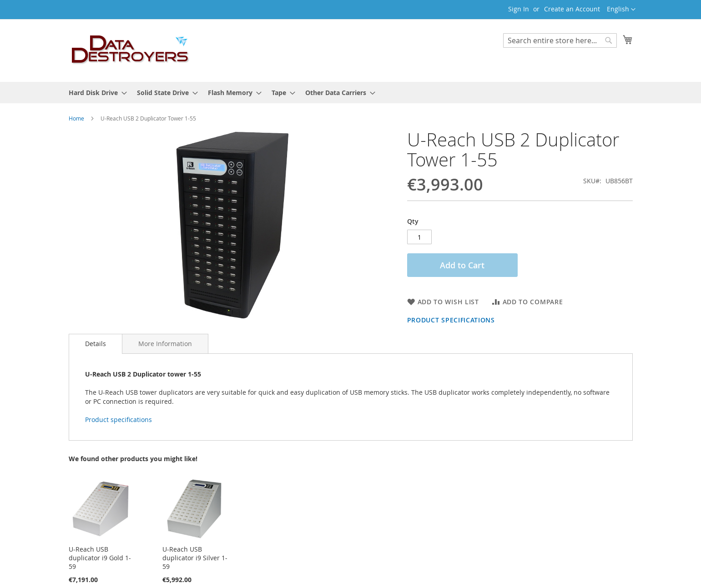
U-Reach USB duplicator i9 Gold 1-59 (100, 558)
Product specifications (451, 320)
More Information (165, 344)
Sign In (519, 9)
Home (76, 118)
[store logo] (131, 50)
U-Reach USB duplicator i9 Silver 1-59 (195, 558)
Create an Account (572, 9)
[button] (621, 10)
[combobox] (560, 40)
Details (96, 344)
